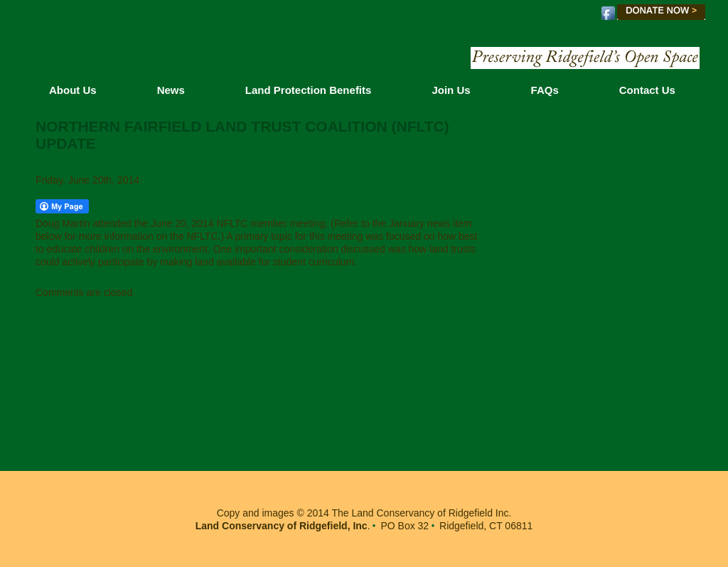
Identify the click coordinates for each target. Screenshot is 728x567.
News (171, 90)
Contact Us (647, 90)
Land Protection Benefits (309, 90)
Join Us (451, 90)
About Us (73, 90)
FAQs (545, 90)
